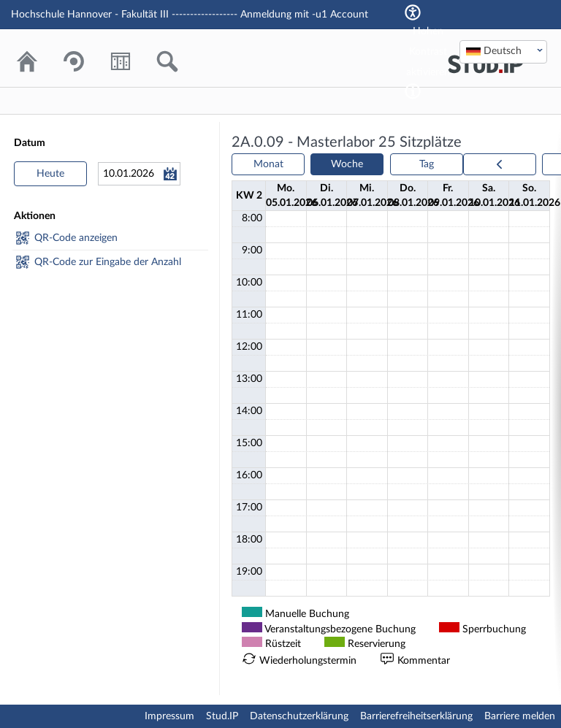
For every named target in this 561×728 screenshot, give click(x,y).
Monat (268, 164)
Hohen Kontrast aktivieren (428, 52)
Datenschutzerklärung (299, 716)
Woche (347, 164)
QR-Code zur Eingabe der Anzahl (108, 262)
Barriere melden (520, 716)
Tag (427, 164)
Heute (50, 174)
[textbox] (503, 51)
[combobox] (503, 52)
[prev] (500, 164)
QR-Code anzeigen (76, 238)
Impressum (169, 716)
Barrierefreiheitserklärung (416, 716)
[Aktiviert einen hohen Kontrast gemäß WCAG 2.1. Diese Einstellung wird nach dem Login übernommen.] (413, 91)
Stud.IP (222, 716)
